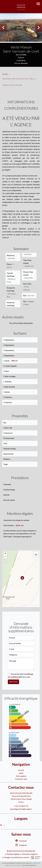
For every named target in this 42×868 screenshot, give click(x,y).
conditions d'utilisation (16, 865)
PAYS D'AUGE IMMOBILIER (21, 793)
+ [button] (5, 553)
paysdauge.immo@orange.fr (21, 809)
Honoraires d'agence (30, 854)
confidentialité (36, 863)
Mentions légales (13, 854)
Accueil (5, 74)
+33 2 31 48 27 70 (21, 806)
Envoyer (13, 682)
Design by (35, 857)
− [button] (5, 557)
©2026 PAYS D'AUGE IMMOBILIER (21, 851)
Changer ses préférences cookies (16, 857)
